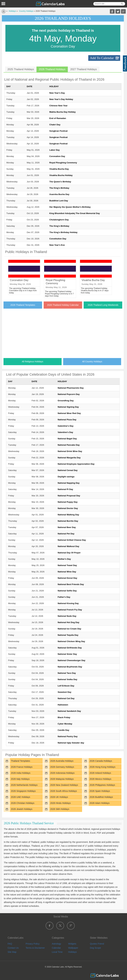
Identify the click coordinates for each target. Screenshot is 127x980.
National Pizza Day (67, 420)
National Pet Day (66, 534)
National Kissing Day (68, 603)
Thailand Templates (20, 761)
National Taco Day (67, 673)
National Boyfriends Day (70, 667)
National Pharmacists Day (71, 388)
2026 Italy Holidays (20, 779)
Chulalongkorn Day (59, 220)
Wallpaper (73, 948)
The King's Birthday (59, 188)
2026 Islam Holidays (100, 803)
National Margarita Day (69, 458)
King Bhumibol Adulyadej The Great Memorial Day (75, 213)
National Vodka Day (67, 679)
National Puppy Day (68, 502)
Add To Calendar (102, 58)
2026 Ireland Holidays (100, 773)
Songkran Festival (58, 131)
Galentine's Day (65, 426)
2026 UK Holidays (59, 797)
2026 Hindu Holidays (60, 803)
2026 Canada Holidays (101, 761)
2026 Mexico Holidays (100, 779)
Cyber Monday (65, 724)
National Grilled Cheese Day (72, 540)
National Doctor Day (68, 508)
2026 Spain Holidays (100, 791)
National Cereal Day (68, 470)
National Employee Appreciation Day (76, 464)
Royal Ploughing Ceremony (63, 163)
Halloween (63, 705)
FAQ (10, 944)
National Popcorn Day (69, 394)
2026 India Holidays (21, 773)
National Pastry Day (68, 736)
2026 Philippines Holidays (102, 785)
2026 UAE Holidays (20, 797)
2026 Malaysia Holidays (62, 779)
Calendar (56, 948)
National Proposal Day (69, 496)
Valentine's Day (65, 432)
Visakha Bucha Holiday (61, 175)
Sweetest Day (64, 692)
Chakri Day (55, 125)
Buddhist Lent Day (59, 201)
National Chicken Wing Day (71, 641)
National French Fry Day (70, 610)
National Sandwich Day (69, 711)
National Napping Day (69, 483)
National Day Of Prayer (69, 553)
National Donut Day (67, 578)
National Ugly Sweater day (71, 743)
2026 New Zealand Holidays (64, 785)
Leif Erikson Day (66, 686)
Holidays (12, 11)
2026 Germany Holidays (62, 767)
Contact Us (13, 948)
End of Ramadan (58, 118)
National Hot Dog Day (68, 622)
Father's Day (64, 597)
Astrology (56, 944)
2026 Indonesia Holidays (62, 773)
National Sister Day (67, 654)
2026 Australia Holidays (62, 761)
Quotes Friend (97, 944)
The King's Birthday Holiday (63, 232)
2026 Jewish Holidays (22, 809)
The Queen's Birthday (60, 182)
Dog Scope (95, 948)
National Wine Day (67, 572)
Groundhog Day (66, 401)
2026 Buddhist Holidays (101, 797)
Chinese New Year (58, 106)
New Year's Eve (57, 245)
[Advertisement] (63, 332)
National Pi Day (65, 489)
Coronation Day (57, 156)
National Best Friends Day (71, 584)
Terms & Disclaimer (35, 948)
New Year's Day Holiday (61, 99)
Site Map (12, 952)
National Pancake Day (69, 445)
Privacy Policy (33, 944)
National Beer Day (67, 527)
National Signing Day (68, 407)
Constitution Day (58, 239)
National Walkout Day (68, 546)
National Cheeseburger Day (71, 660)
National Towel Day (67, 565)
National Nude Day (67, 616)
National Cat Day (66, 698)
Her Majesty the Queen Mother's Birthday (70, 207)
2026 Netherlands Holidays (24, 785)
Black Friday (64, 717)
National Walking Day (68, 515)
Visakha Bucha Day (59, 169)
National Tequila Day (68, 635)
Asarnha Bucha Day (59, 194)
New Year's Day (57, 93)
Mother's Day (64, 559)
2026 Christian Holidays (23, 803)
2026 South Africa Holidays (63, 791)
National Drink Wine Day (70, 451)
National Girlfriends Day (70, 648)
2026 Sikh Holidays (60, 809)
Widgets (72, 944)
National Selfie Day (67, 591)
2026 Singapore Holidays (23, 791)
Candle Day (63, 730)
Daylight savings (66, 477)
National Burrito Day (68, 521)
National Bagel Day (67, 439)
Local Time (57, 952)
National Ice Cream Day (69, 629)
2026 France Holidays (22, 767)
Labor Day (55, 150)
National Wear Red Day (69, 413)
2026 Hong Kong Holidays (102, 767)
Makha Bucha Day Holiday (63, 112)
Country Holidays (26, 11)
